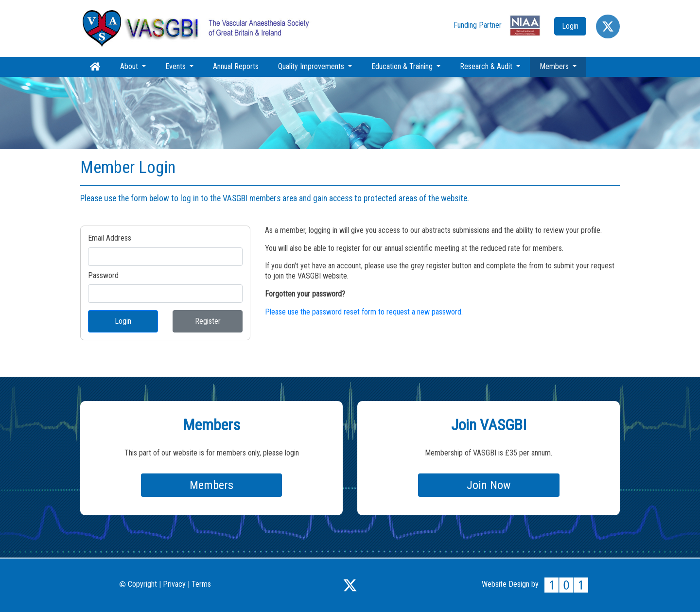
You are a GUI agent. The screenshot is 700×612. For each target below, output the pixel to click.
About (130, 66)
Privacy (174, 584)
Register (208, 321)
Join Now (489, 485)
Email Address (110, 238)
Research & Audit (487, 66)
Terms (201, 584)
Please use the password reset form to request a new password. (364, 312)
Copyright (138, 584)
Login (123, 321)
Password (103, 275)
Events (176, 66)
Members (563, 66)
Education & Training (403, 66)
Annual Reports (236, 66)
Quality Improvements (312, 66)
